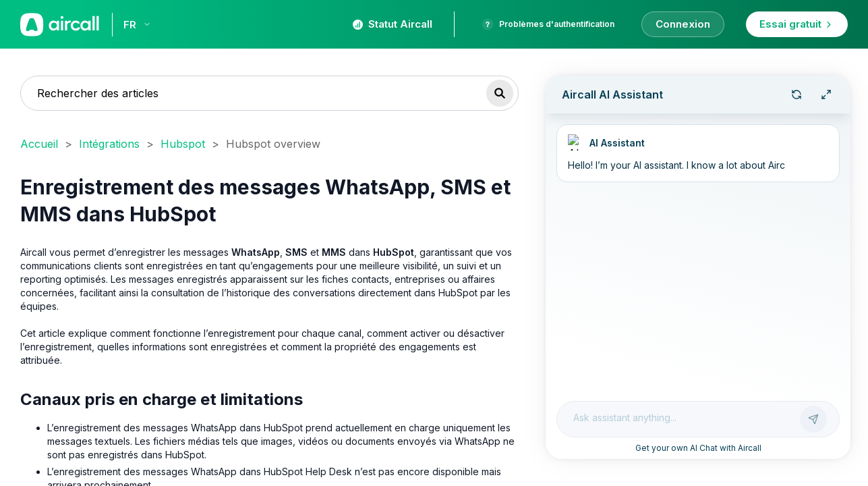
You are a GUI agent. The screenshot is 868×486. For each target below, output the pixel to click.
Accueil (39, 144)
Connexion (683, 24)
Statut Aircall (393, 24)
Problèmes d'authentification (548, 24)
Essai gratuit (797, 24)
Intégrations (109, 144)
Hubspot (183, 144)
